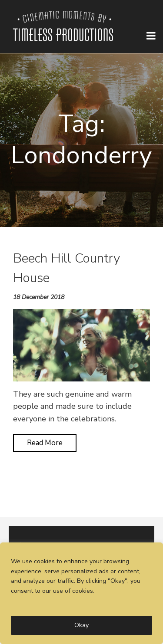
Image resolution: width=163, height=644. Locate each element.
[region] (81, 593)
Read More (45, 443)
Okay (81, 625)
